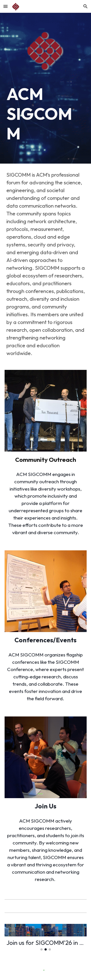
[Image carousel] (46, 937)
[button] (6, 6)
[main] (46, 114)
